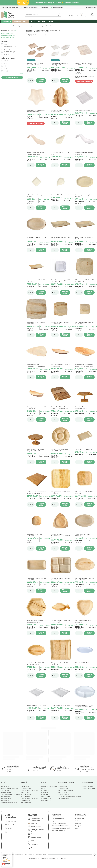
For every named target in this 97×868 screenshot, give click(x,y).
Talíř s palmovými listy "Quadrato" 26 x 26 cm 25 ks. (36, 323)
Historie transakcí (36, 841)
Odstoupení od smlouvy (58, 831)
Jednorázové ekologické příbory (30, 798)
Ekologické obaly (63, 786)
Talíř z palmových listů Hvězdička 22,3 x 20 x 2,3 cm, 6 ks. (36, 111)
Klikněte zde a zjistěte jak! (71, 3)
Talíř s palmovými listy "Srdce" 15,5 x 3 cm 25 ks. (85, 621)
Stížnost (10, 828)
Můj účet (33, 815)
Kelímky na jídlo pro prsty (8, 37)
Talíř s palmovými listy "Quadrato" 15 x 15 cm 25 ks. (60, 323)
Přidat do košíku (41, 80)
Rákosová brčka (45, 796)
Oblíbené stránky (36, 837)
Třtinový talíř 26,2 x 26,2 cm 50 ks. (60, 705)
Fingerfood (20, 26)
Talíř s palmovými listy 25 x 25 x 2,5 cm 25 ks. (60, 664)
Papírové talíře (25, 792)
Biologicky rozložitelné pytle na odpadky (69, 796)
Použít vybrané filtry (12, 77)
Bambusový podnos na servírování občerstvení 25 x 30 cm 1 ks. (36, 493)
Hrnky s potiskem (6, 796)
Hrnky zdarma (5, 786)
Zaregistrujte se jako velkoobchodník (37, 819)
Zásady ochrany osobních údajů (61, 828)
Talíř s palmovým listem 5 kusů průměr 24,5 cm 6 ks (59, 450)
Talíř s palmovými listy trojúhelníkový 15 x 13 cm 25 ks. (36, 365)
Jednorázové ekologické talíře (30, 790)
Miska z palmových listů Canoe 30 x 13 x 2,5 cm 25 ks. (60, 365)
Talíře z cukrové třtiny (27, 796)
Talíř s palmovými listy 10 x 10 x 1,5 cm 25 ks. (35, 535)
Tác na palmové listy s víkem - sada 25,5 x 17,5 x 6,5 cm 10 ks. (60, 408)
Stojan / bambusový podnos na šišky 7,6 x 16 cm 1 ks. (84, 408)
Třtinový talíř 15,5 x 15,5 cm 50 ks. (36, 705)
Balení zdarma (25, 786)
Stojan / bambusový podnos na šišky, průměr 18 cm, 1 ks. (36, 450)
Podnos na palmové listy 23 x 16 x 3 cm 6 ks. (85, 238)
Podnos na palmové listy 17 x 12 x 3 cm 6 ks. (36, 281)
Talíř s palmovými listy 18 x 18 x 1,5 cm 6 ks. (84, 493)
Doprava (54, 821)
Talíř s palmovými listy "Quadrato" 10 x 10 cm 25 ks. (84, 323)
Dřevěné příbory (26, 801)
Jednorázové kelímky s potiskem (11, 794)
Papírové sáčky (62, 792)
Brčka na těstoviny (46, 801)
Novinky (52, 21)
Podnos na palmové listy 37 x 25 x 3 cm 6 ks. (36, 238)
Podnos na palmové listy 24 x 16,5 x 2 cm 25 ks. (36, 579)
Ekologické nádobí (26, 788)
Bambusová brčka (46, 798)
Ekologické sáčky (63, 788)
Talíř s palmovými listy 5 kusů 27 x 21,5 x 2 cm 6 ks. (60, 579)
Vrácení (10, 832)
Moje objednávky (36, 827)
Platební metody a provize (59, 823)
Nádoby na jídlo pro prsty (8, 33)
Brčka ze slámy (45, 794)
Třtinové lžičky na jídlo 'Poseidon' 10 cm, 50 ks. (84, 153)
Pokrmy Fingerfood (31, 26)
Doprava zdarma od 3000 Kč (31, 7)
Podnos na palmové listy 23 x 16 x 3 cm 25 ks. (60, 238)
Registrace (34, 823)
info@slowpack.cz (91, 7)
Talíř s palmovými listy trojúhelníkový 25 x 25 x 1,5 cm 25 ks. (60, 536)
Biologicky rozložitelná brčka (49, 786)
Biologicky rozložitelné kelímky (10, 788)
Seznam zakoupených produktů (38, 830)
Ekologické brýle (6, 801)
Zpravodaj (34, 848)
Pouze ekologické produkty (11, 7)
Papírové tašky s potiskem (66, 790)
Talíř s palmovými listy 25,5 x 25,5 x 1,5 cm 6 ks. (60, 493)
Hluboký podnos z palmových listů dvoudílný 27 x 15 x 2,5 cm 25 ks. (85, 365)
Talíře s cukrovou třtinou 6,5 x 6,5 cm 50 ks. (36, 196)
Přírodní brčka (45, 792)
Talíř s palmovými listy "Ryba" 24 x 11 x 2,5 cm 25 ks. (60, 621)
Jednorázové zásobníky (89, 788)
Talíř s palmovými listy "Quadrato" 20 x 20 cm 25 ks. (84, 281)
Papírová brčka (45, 790)
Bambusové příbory (27, 803)
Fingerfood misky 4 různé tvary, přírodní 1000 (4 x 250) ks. (35, 64)
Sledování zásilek (13, 825)
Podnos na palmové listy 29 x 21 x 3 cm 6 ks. (85, 196)
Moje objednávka (11, 816)
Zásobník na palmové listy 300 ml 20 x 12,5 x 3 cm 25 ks (36, 664)
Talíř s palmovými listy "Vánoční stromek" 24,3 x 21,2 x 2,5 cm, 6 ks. (61, 111)
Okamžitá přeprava (58, 7)
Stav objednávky (13, 822)
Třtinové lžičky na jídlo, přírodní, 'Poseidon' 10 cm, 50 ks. (35, 153)
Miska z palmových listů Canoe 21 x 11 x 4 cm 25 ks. (36, 408)
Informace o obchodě (58, 819)
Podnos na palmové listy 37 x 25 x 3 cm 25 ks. (85, 535)
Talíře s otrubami (26, 794)
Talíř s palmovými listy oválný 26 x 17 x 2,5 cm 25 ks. (85, 579)
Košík (33, 834)
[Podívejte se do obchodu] (43, 15)
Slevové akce (42, 21)
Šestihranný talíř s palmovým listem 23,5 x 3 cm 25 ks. (35, 621)
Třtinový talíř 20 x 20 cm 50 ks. (84, 110)
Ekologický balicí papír (64, 794)
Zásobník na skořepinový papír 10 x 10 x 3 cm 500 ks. (60, 281)
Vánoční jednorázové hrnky (9, 803)
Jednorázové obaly (88, 786)
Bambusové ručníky (64, 798)
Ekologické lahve (6, 798)
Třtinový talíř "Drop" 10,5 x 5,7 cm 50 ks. (60, 153)
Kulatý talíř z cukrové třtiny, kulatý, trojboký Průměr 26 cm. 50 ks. (85, 706)
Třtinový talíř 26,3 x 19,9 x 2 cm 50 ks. (85, 664)
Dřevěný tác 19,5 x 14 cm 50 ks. (84, 449)
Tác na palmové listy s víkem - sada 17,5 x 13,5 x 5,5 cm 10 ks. (84, 64)
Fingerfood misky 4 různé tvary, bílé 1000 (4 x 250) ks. (60, 64)
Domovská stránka (11, 26)
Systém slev (45, 7)
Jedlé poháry (5, 790)
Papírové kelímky (6, 792)
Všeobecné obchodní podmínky (61, 826)
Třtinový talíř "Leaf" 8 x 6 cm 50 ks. (60, 195)
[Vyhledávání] (59, 15)
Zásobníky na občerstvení (8, 35)
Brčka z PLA (44, 788)
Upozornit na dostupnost (84, 81)
